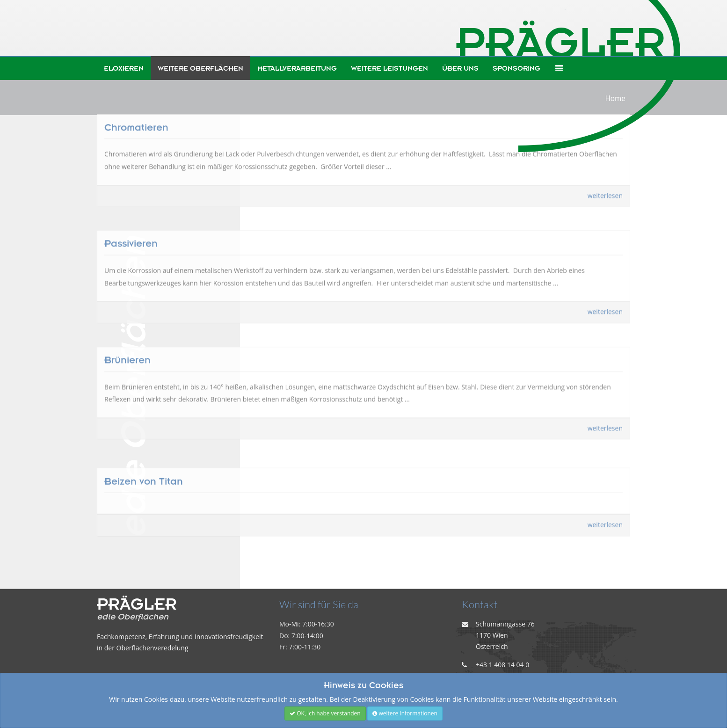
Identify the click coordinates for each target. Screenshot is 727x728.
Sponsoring (516, 68)
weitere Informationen (405, 713)
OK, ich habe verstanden (325, 713)
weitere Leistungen (389, 68)
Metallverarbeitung (297, 68)
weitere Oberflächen (200, 68)
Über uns (460, 68)
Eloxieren (124, 68)
